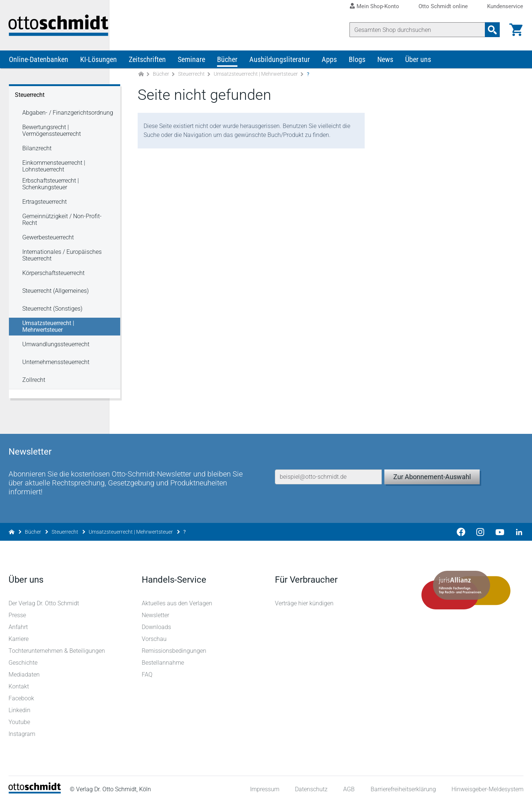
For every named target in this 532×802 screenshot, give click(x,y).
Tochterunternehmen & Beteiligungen (57, 650)
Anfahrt (19, 627)
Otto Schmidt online (443, 6)
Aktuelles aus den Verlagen (177, 603)
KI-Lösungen (98, 62)
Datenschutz (311, 789)
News (385, 62)
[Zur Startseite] (141, 77)
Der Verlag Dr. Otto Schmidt (44, 603)
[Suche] (417, 30)
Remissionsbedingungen (174, 650)
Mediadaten (24, 674)
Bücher (227, 62)
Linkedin (20, 710)
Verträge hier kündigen (304, 603)
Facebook (22, 698)
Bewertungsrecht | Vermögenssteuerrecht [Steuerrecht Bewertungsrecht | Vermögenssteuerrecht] (52, 133)
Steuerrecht (191, 77)
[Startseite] (35, 791)
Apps (329, 62)
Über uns (418, 62)
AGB (349, 789)
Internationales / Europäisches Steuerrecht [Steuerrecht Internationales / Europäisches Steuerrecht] (62, 258)
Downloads (157, 627)
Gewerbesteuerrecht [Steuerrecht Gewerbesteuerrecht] (48, 240)
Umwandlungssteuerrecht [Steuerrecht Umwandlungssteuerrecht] (56, 347)
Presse (18, 615)
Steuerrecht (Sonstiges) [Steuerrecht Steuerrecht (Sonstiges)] (52, 312)
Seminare (191, 62)
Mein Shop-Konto (378, 6)
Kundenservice (505, 6)
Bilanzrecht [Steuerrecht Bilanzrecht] (37, 151)
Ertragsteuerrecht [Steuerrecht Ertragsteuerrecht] (45, 205)
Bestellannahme (163, 662)
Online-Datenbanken (39, 62)
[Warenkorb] (516, 30)
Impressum (264, 789)
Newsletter (156, 615)
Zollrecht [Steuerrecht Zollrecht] (34, 383)
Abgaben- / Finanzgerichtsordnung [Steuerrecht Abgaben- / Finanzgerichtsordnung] (68, 116)
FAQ (147, 674)
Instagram (22, 734)
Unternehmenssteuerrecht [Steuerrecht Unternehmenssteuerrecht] (56, 365)
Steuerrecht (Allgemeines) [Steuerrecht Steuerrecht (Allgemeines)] (55, 294)
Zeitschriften (147, 62)
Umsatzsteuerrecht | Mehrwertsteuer (256, 77)
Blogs (357, 62)
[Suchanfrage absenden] (492, 30)
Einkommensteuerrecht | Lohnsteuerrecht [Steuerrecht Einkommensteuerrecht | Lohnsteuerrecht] (54, 169)
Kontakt (19, 686)
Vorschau (155, 639)
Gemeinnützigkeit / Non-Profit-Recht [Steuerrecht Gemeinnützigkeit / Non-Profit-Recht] (62, 222)
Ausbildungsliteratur (280, 62)
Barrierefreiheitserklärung (403, 789)
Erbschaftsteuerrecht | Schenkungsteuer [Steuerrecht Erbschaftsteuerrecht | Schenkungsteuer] (51, 187)
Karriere (19, 639)
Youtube (20, 722)
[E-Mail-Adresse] (328, 471)
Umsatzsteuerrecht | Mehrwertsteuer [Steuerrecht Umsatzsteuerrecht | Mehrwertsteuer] (48, 329)
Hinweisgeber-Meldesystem (487, 789)
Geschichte (23, 662)
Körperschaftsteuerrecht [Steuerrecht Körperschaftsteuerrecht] (53, 276)
